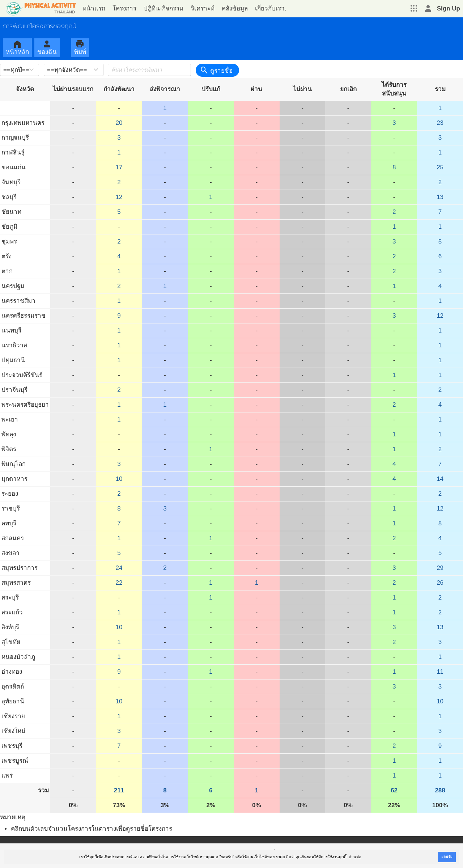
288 (440, 790)
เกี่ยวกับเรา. (271, 9)
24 (119, 568)
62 (394, 790)
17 (119, 167)
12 (119, 197)
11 (440, 672)
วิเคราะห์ (203, 9)
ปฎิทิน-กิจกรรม (163, 9)
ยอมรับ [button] (447, 857)
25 (440, 167)
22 (119, 583)
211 (119, 790)
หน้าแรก (94, 9)
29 (440, 568)
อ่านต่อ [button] (355, 857)
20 (119, 123)
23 (440, 123)
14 (440, 479)
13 (440, 197)
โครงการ (124, 9)
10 (119, 479)
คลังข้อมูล (235, 9)
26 (440, 583)
